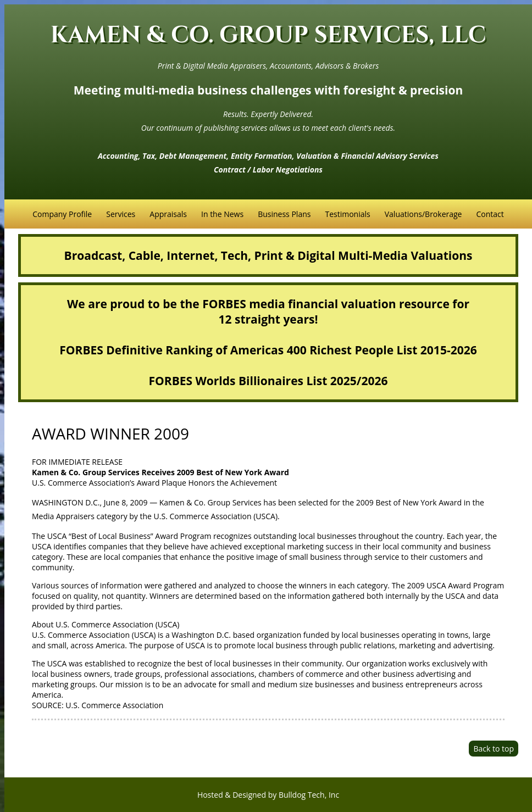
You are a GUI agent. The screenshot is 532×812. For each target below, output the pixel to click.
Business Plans (284, 214)
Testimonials (347, 214)
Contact (490, 214)
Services (121, 214)
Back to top (494, 749)
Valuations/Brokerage (423, 214)
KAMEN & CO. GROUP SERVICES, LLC (268, 35)
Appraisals (168, 214)
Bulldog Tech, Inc (309, 795)
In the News (222, 214)
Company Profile (62, 214)
